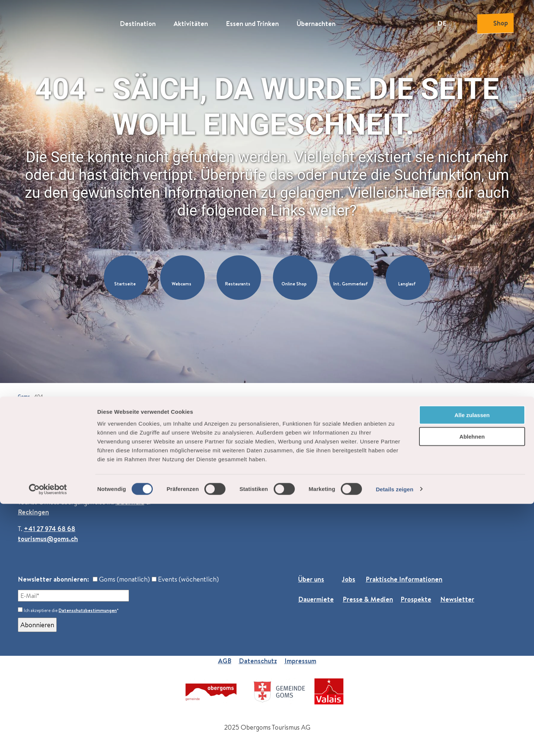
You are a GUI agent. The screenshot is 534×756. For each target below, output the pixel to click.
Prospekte (416, 599)
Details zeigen (394, 741)
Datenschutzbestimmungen (88, 610)
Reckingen (33, 512)
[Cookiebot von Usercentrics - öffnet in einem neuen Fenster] (48, 742)
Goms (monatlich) (121, 579)
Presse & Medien (368, 599)
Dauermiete (316, 599)
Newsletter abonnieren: (53, 579)
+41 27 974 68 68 (50, 529)
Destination (138, 21)
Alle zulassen (472, 667)
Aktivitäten (191, 21)
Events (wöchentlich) (185, 579)
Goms (24, 396)
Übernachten (316, 21)
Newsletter (457, 599)
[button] (126, 278)
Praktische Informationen (404, 579)
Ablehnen (472, 689)
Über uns (311, 579)
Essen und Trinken (252, 21)
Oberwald (130, 502)
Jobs (349, 579)
